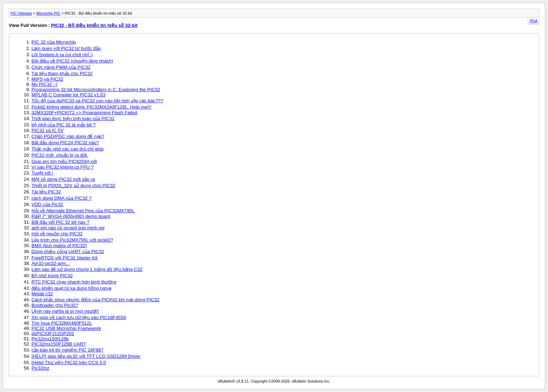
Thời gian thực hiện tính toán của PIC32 (73, 119)
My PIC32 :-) (45, 84)
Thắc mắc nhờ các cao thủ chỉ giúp (67, 149)
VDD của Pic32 (47, 204)
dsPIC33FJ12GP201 (53, 334)
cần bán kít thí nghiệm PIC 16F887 (67, 350)
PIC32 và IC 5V (48, 130)
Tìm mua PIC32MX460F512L (62, 323)
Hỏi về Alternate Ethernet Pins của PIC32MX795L (83, 211)
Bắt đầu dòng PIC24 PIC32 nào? (65, 143)
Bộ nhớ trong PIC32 (52, 276)
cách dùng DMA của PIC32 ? (62, 198)
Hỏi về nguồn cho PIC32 (57, 234)
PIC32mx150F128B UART (59, 344)
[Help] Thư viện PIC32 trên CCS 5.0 (69, 363)
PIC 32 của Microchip (54, 42)
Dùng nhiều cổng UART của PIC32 (68, 252)
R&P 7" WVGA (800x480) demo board (71, 216)
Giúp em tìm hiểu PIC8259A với (64, 161)
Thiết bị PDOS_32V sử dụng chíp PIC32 (73, 186)
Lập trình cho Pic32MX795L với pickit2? (72, 240)
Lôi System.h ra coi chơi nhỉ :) (62, 55)
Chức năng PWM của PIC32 (61, 67)
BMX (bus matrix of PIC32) (59, 246)
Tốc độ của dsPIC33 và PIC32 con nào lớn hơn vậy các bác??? (97, 101)
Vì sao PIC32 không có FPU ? (63, 167)
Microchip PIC (48, 13)
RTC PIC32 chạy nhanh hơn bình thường (74, 282)
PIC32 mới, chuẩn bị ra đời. (60, 155)
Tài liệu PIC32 (46, 192)
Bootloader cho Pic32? (55, 305)
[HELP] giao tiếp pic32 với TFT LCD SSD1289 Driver (86, 356)
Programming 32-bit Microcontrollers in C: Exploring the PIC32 (96, 90)
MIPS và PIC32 (47, 79)
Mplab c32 (42, 294)
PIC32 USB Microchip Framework (66, 328)
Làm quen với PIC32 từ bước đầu (66, 48)
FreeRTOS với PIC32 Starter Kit (64, 258)
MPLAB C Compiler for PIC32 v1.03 (68, 95)
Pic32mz (40, 368)
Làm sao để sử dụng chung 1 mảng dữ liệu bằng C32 (87, 269)
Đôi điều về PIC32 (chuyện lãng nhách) (72, 61)
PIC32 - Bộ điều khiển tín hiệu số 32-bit (94, 25)
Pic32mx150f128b (50, 339)
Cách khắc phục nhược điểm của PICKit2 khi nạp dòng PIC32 (95, 300)
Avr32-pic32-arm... (51, 263)
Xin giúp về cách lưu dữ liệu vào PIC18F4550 (79, 317)
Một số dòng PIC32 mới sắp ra (63, 179)
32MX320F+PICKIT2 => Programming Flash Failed (84, 113)
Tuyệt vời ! (42, 173)
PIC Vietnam (21, 13)
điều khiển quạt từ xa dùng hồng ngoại (71, 288)
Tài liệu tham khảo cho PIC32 (62, 73)
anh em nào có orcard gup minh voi (68, 228)
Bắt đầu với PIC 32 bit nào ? (60, 222)
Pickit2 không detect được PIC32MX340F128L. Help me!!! (91, 107)
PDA (533, 21)
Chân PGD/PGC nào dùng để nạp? (68, 136)
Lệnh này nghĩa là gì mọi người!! (65, 311)
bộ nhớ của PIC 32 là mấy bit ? (64, 125)
